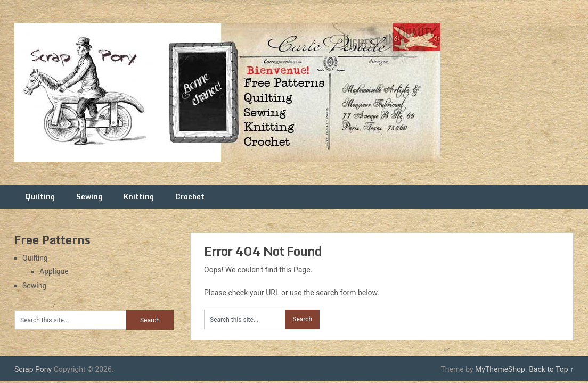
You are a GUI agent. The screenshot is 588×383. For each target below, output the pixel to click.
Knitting (139, 197)
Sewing (89, 197)
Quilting (40, 197)
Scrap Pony (33, 369)
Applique (54, 271)
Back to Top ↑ (551, 369)
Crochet (190, 197)
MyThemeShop (500, 369)
